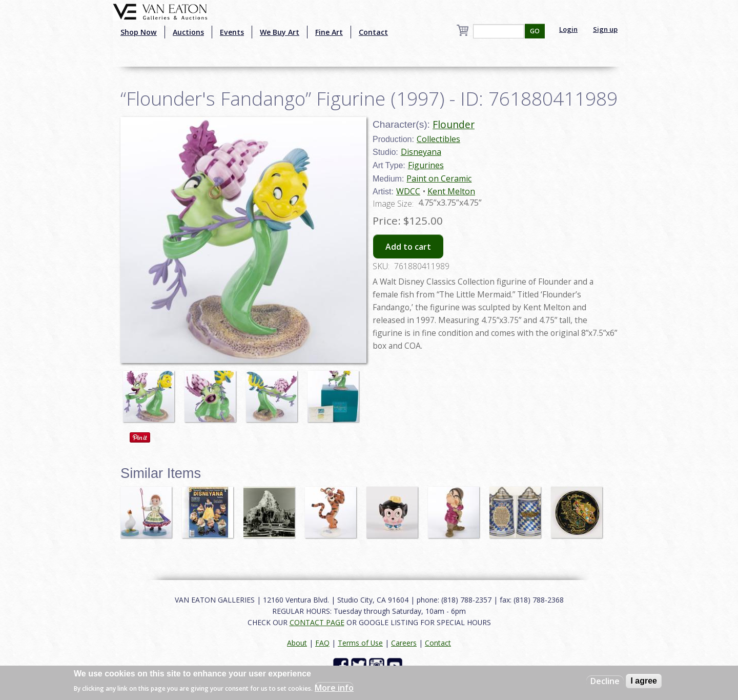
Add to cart (408, 247)
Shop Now (139, 32)
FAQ (322, 643)
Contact (373, 32)
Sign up (605, 29)
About (297, 643)
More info (334, 688)
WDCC (408, 191)
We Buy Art (280, 32)
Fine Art (329, 32)
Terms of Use (360, 643)
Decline (605, 681)
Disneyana (421, 152)
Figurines (426, 165)
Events (232, 32)
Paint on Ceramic (439, 178)
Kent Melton (451, 191)
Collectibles (438, 139)
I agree (644, 681)
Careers (404, 643)
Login (568, 29)
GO (535, 31)
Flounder (454, 124)
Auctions (188, 32)
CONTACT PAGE (317, 622)
